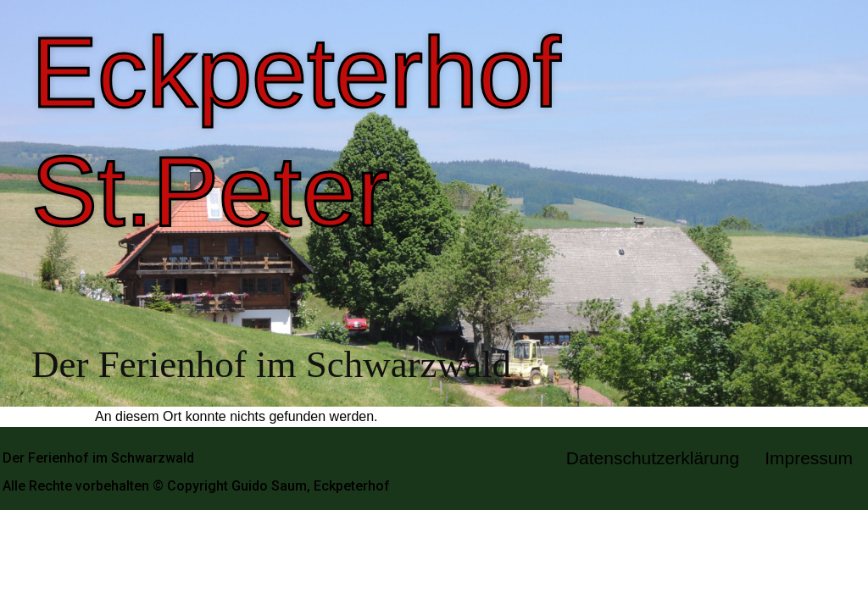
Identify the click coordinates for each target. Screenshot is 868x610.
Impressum (809, 458)
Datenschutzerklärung (653, 458)
